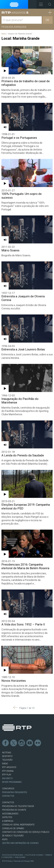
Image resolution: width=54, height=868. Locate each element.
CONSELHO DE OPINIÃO (13, 828)
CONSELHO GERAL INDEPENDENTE (18, 825)
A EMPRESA (8, 821)
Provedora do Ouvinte (14, 810)
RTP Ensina (8, 771)
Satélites (7, 817)
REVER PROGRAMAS (12, 782)
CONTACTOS (8, 803)
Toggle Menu (40, 3)
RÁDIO (5, 764)
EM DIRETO (7, 778)
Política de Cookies (34, 855)
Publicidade (20, 857)
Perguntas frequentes (15, 792)
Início (4, 34)
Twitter (14, 743)
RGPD (5, 840)
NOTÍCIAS (7, 753)
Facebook (6, 743)
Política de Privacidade (13, 855)
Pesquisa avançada (14, 27)
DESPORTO (7, 756)
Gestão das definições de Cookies (20, 843)
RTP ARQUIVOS (9, 767)
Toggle (50, 4)
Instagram (22, 743)
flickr (38, 743)
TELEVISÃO (7, 760)
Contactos (8, 796)
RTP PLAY (7, 775)
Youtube (30, 743)
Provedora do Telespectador (18, 806)
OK (48, 20)
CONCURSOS (8, 789)
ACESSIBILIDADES (10, 814)
